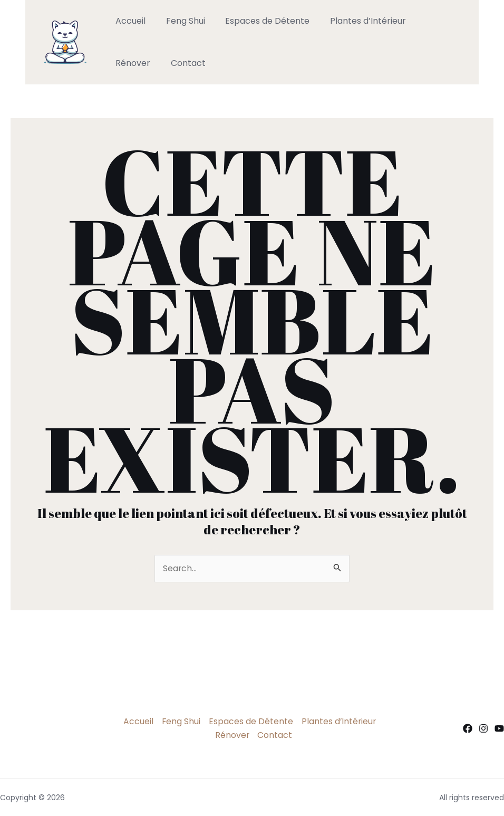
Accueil (129, 21)
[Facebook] (468, 728)
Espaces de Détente (259, 21)
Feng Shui (180, 21)
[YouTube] (499, 728)
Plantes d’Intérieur (356, 21)
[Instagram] (483, 728)
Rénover (428, 21)
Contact (131, 63)
